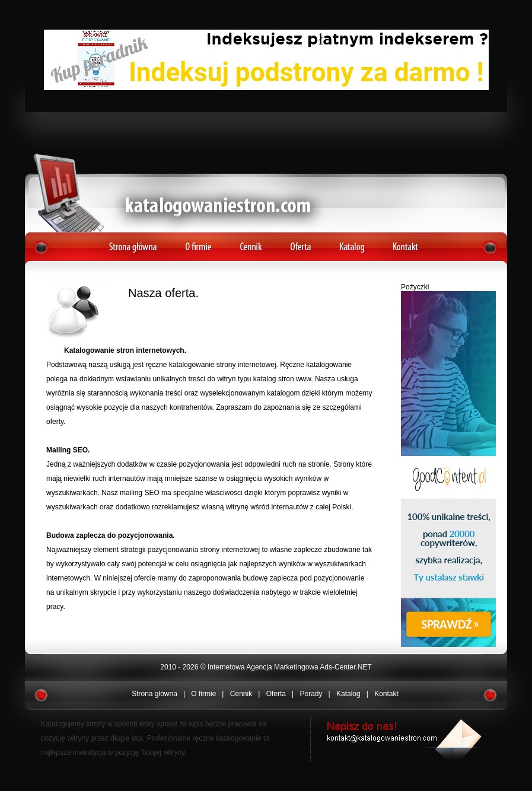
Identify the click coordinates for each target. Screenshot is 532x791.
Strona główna (133, 242)
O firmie (199, 242)
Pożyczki (415, 287)
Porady (311, 694)
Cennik (251, 242)
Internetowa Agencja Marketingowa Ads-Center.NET (290, 667)
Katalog (351, 242)
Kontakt (406, 242)
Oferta (302, 242)
